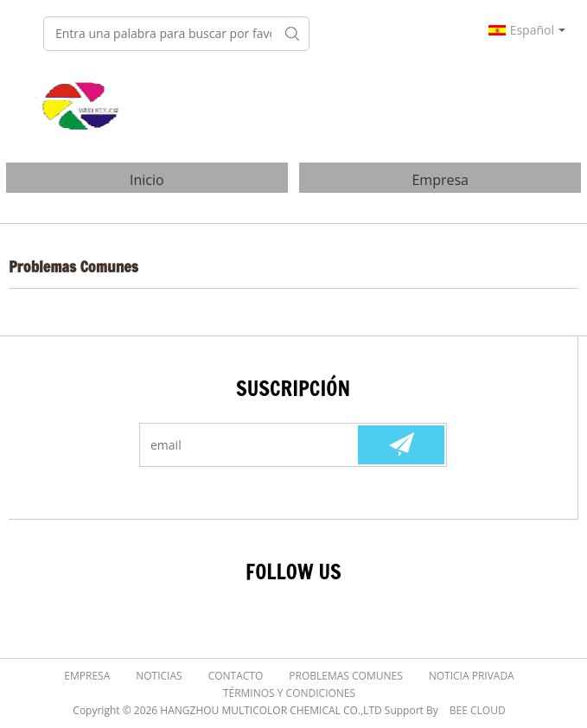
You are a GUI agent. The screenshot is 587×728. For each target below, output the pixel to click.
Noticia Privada (472, 676)
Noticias (159, 676)
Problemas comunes (345, 676)
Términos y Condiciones (289, 693)
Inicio (147, 180)
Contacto (236, 676)
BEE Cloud (478, 710)
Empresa (440, 180)
